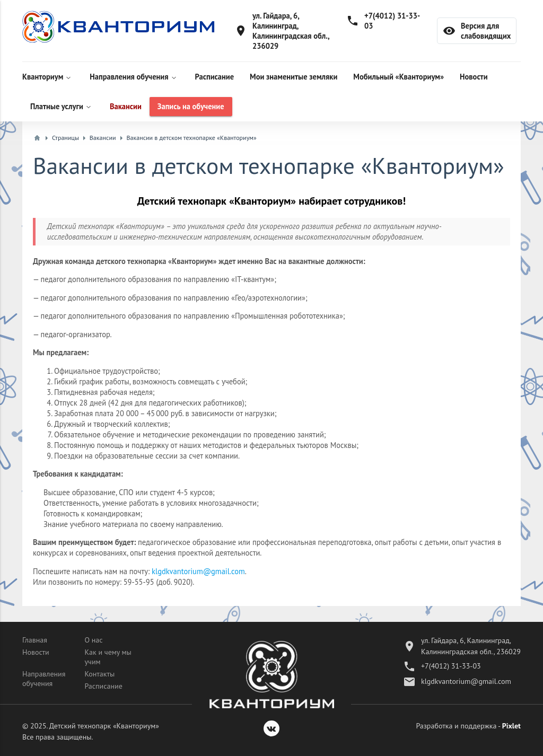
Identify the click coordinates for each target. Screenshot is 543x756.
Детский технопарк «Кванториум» (104, 726)
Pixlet (511, 726)
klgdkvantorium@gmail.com (198, 571)
